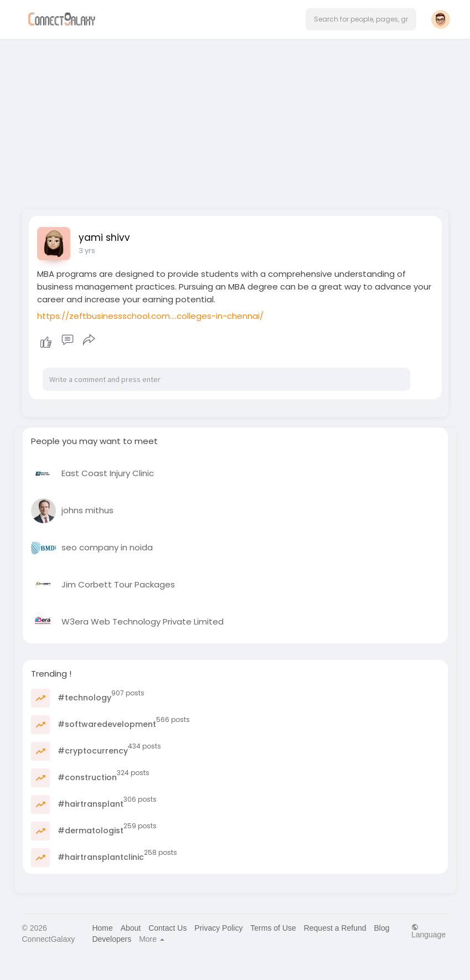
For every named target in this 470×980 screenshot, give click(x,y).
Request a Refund (335, 928)
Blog (381, 928)
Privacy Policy (218, 928)
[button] (361, 19)
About (131, 928)
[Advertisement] (235, 121)
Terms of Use (273, 928)
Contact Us (167, 928)
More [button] (152, 939)
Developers (112, 939)
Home (102, 928)
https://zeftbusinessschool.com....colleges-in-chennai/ (150, 316)
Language (428, 931)
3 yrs (87, 251)
